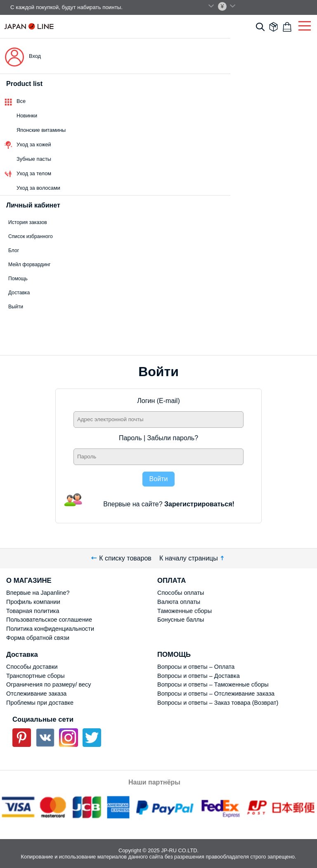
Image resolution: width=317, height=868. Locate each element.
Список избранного (31, 236)
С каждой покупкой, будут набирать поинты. (66, 7)
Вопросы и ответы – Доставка (199, 676)
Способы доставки (32, 667)
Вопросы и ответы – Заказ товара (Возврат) (218, 703)
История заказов (28, 222)
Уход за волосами (38, 188)
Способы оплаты (181, 593)
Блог (14, 250)
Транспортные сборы (35, 676)
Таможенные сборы (185, 611)
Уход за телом (34, 173)
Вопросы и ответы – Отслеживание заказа (216, 694)
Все (21, 101)
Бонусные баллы (181, 620)
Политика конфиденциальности (50, 629)
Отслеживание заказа (36, 694)
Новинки (27, 116)
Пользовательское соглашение (49, 620)
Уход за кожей (34, 144)
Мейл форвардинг (29, 265)
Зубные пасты (34, 159)
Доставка (19, 293)
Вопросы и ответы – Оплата (196, 667)
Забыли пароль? (173, 438)
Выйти (16, 307)
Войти (159, 479)
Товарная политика (33, 611)
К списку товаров (121, 558)
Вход (35, 56)
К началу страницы (193, 558)
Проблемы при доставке (40, 703)
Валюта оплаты (179, 602)
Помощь (18, 279)
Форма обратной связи (38, 638)
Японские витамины (41, 130)
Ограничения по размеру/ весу (48, 684)
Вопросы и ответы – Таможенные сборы (213, 684)
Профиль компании (33, 602)
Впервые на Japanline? (38, 593)
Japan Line (29, 26)
